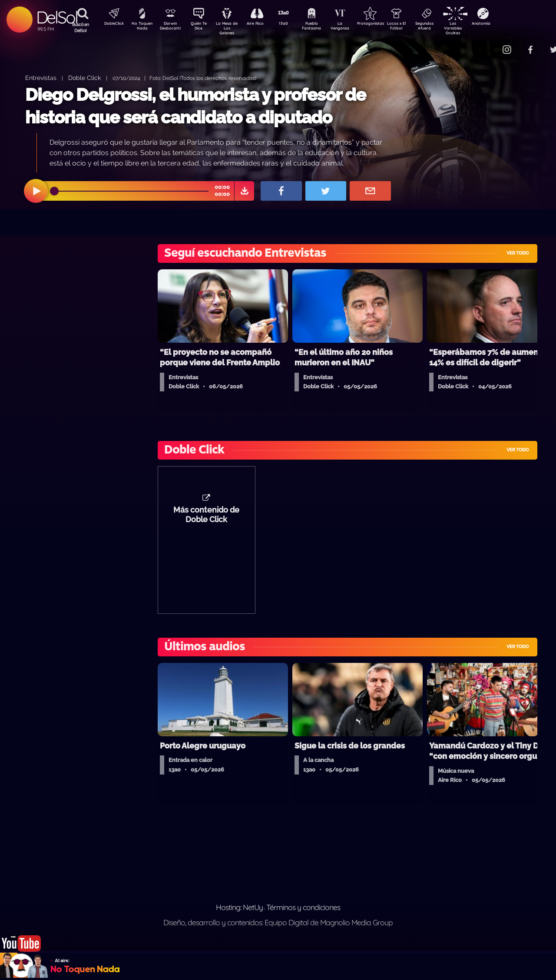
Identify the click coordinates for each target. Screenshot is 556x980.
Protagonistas (384, 24)
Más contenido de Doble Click (206, 519)
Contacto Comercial (489, 45)
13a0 (293, 24)
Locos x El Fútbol (415, 27)
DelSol (57, 17)
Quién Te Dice (202, 27)
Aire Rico (263, 24)
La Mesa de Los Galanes (233, 28)
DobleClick (111, 24)
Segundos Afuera (445, 27)
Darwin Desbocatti (172, 27)
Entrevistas (41, 78)
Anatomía (506, 24)
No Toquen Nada (141, 27)
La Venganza (354, 27)
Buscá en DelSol (81, 27)
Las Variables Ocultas (476, 28)
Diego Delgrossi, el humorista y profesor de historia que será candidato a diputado (195, 106)
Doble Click (84, 78)
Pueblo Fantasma (324, 27)
